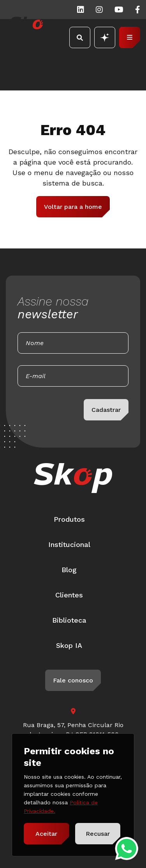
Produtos (69, 519)
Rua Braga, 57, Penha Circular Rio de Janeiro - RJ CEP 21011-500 (73, 730)
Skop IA (69, 645)
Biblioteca (69, 620)
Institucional (69, 544)
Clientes (69, 595)
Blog (69, 570)
